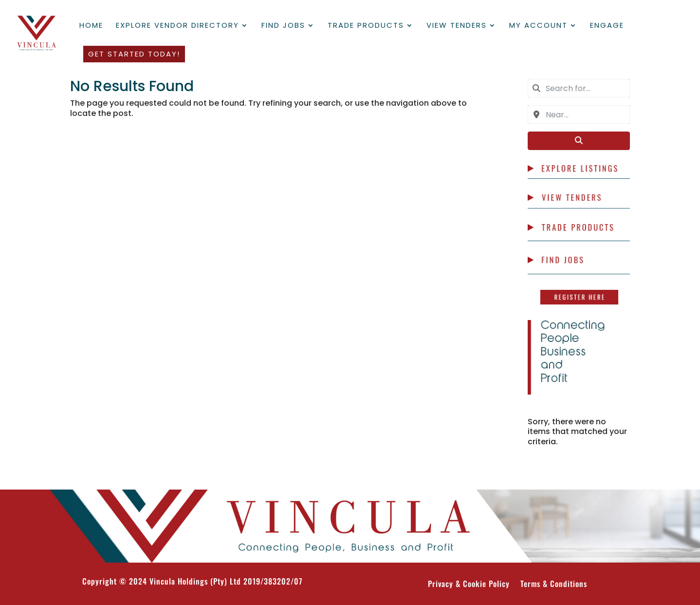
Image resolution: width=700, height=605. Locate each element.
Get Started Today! (134, 54)
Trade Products (366, 26)
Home (91, 26)
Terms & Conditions (554, 585)
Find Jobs (283, 26)
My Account (538, 26)
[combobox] (579, 88)
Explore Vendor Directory (177, 26)
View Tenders (457, 26)
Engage (607, 26)
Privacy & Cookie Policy (469, 585)
